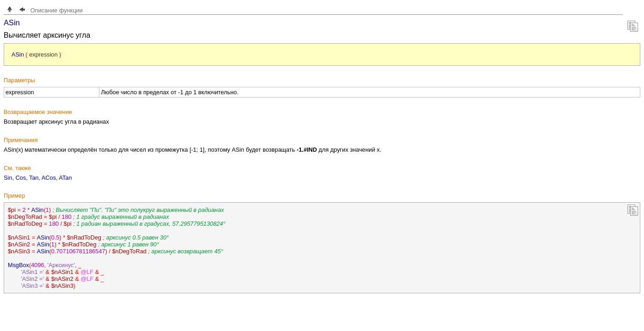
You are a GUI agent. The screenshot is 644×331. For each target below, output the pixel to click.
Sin (8, 178)
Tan (34, 178)
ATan (65, 178)
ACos (49, 178)
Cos (21, 178)
